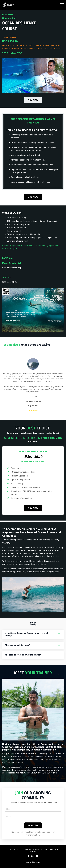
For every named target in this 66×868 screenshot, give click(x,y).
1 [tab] (30, 417)
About (10, 849)
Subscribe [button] (33, 825)
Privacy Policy (38, 849)
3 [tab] (36, 417)
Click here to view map (12, 268)
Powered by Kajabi (33, 862)
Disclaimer (33, 852)
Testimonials (54, 849)
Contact (17, 849)
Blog (46, 849)
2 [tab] (33, 417)
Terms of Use (26, 849)
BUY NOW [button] (33, 100)
